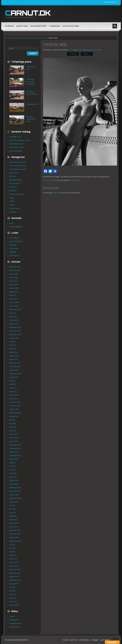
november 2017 (15, 366)
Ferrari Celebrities (16, 151)
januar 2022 (14, 277)
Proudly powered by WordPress (17, 640)
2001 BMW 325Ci (15, 137)
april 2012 (13, 598)
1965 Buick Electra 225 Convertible (31, 82)
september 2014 (15, 498)
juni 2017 (12, 384)
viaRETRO (13, 252)
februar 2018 (14, 356)
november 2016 (15, 406)
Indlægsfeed (14, 620)
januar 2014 (14, 527)
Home (9, 38)
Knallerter (13, 191)
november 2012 (15, 573)
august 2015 (14, 459)
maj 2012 (12, 594)
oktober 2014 (14, 495)
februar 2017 (14, 395)
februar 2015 (14, 480)
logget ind (57, 193)
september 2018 (15, 334)
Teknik (12, 201)
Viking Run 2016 (32, 104)
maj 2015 (12, 470)
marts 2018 (13, 352)
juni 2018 (12, 345)
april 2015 (13, 473)
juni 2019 (12, 313)
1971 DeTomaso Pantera (18, 169)
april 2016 (13, 431)
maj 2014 (12, 512)
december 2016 (15, 402)
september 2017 (15, 374)
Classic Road (14, 238)
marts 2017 (13, 391)
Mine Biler (13, 245)
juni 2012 (12, 591)
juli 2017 (12, 381)
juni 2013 (12, 548)
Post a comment (49, 180)
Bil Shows (13, 176)
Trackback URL (76, 180)
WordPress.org (15, 627)
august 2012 (14, 584)
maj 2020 (12, 295)
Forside (9, 26)
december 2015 (15, 445)
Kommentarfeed (15, 623)
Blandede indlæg (15, 180)
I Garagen (54, 26)
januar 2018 (14, 359)
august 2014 (14, 502)
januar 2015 (14, 484)
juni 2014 (12, 509)
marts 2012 (13, 602)
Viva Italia (13, 212)
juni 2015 (12, 466)
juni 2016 (12, 423)
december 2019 (15, 309)
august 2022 (14, 274)
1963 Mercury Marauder (18, 162)
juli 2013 (12, 545)
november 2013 (15, 534)
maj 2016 (12, 427)
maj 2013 (12, 552)
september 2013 (15, 541)
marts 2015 (13, 477)
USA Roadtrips (38, 26)
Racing (12, 198)
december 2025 (15, 267)
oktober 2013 (14, 537)
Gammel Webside (16, 227)
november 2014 (15, 491)
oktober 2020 (14, 288)
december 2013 (15, 530)
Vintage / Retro (15, 208)
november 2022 (15, 270)
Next (87, 54)
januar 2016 (14, 441)
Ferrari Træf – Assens (17, 147)
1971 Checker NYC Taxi (17, 166)
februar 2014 (14, 523)
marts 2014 (13, 520)
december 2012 (15, 569)
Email (11, 223)
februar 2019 (14, 320)
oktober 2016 (14, 409)
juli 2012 (12, 587)
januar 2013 (14, 566)
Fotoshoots (16, 38)
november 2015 (15, 448)
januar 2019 (14, 324)
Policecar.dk (14, 248)
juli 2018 (12, 342)
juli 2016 (12, 420)
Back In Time (14, 173)
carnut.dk (28, 13)
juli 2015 (12, 463)
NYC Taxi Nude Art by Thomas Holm (34, 38)
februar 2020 (14, 302)
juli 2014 (12, 505)
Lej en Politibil (71, 26)
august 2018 (14, 338)
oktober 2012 (14, 577)
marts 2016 (13, 434)
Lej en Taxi (22, 26)
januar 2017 (14, 399)
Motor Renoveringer (17, 194)
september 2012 (15, 580)
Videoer (12, 205)
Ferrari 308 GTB (15, 183)
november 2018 (15, 331)
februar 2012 (14, 605)
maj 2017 (12, 388)
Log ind (12, 616)
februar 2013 (14, 562)
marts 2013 (13, 559)
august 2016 (14, 416)
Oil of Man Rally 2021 (17, 144)
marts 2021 (13, 281)
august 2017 (14, 377)
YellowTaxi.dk (14, 256)
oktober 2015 (14, 452)
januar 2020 (14, 306)
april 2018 (13, 349)
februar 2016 (14, 438)
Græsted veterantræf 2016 (31, 119)
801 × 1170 (71, 50)
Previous (73, 54)
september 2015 (15, 455)
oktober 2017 (14, 370)
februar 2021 (14, 285)
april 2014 (13, 516)
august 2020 (14, 292)
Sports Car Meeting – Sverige (20, 140)
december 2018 (15, 327)
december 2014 (15, 488)
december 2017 (15, 363)
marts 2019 (13, 317)
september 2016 (15, 413)
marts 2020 (13, 299)
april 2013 (13, 555)
